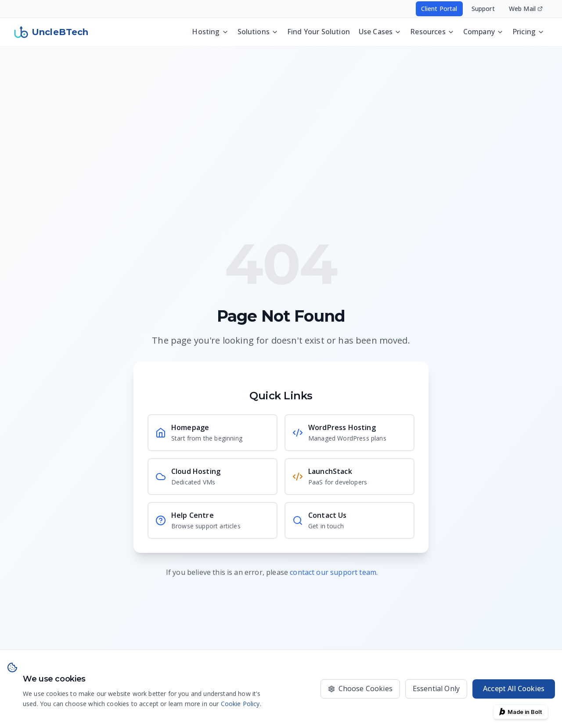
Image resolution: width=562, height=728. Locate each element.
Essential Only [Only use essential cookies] (436, 689)
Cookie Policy (240, 704)
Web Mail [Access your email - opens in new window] (526, 9)
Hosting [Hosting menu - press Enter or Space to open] (210, 32)
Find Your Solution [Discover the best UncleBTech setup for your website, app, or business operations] (319, 32)
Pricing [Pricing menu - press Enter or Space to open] (528, 32)
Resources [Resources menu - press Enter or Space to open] (432, 32)
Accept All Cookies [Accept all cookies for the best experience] (514, 689)
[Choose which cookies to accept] (360, 689)
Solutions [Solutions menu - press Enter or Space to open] (258, 32)
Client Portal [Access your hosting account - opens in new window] (439, 9)
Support (483, 9)
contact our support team (333, 572)
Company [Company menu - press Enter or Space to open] (483, 32)
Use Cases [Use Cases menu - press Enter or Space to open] (380, 32)
